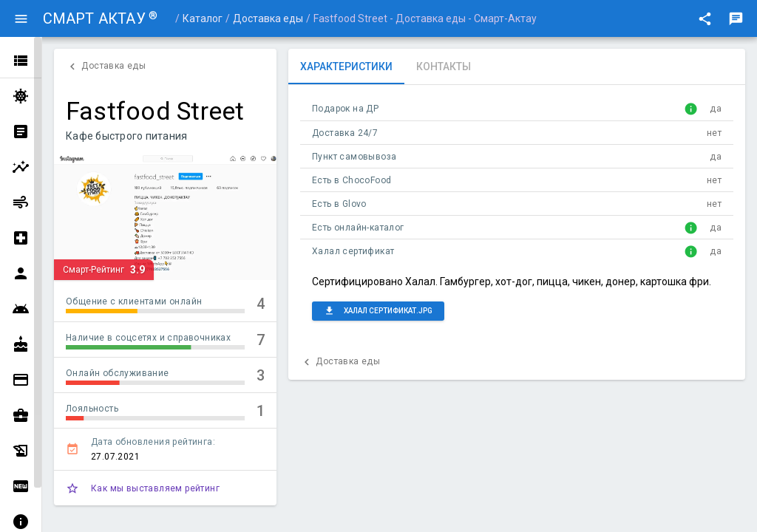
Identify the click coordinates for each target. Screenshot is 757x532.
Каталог (203, 18)
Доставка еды (268, 18)
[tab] (346, 66)
